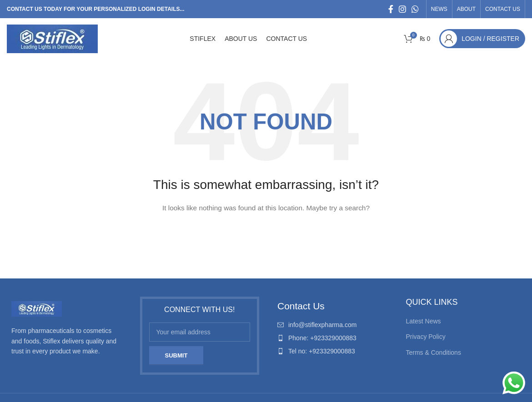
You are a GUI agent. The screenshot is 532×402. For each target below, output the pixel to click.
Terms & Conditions (434, 352)
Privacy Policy (426, 337)
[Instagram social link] (402, 9)
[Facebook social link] (391, 9)
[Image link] (37, 308)
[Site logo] (52, 38)
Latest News (424, 321)
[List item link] (333, 325)
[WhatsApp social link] (415, 9)
